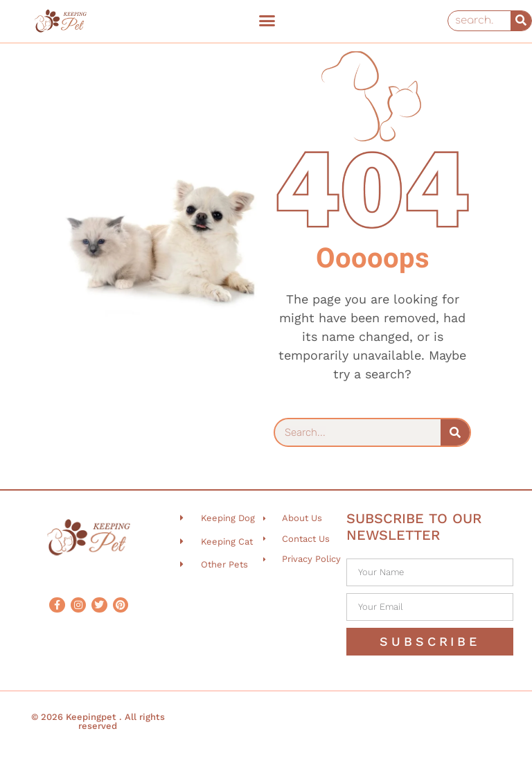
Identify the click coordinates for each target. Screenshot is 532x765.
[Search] (521, 21)
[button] (267, 21)
